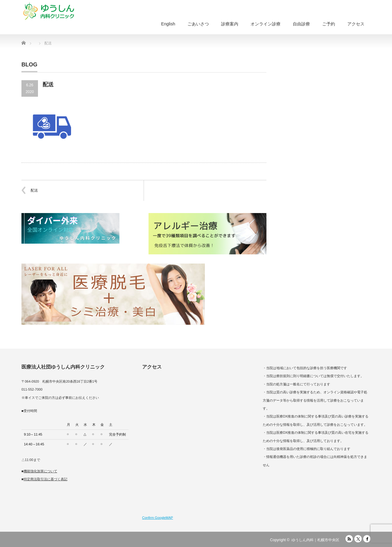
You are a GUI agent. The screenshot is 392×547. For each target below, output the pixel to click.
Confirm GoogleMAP (158, 518)
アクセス (356, 24)
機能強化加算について (40, 471)
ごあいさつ (198, 24)
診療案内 (230, 24)
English (168, 24)
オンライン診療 (266, 24)
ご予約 (329, 24)
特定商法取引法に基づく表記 (45, 479)
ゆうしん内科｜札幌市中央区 (315, 540)
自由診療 (301, 24)
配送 (34, 190)
